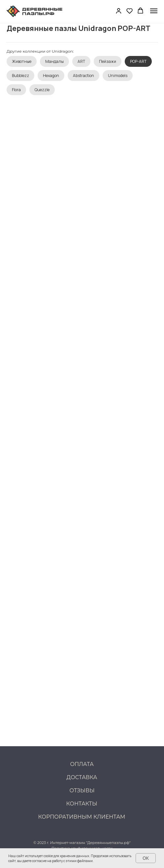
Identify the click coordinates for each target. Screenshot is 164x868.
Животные (22, 61)
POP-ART (138, 61)
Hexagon (51, 76)
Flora (16, 90)
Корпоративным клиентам (82, 817)
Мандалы (54, 61)
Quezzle (42, 90)
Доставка (82, 777)
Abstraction (83, 76)
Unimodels (118, 76)
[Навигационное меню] (154, 11)
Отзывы (82, 790)
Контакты (82, 804)
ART (81, 61)
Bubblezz (20, 76)
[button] (119, 11)
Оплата (82, 764)
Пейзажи (108, 61)
